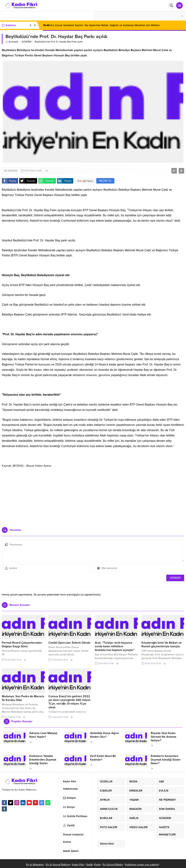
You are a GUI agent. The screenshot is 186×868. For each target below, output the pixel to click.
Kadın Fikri (78, 865)
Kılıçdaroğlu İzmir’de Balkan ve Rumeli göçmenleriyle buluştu (162, 645)
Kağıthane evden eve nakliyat (142, 865)
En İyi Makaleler (35, 865)
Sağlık (90, 865)
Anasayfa (12, 42)
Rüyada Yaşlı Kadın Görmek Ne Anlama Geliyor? (164, 737)
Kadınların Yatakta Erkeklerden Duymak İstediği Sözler (43, 760)
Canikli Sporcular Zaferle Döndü (69, 643)
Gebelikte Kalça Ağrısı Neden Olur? (105, 735)
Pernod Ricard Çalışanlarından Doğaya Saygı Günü (22, 645)
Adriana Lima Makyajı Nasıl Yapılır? (43, 735)
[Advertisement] (93, 496)
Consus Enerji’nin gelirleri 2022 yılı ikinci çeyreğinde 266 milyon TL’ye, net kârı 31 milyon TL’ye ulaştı (69, 702)
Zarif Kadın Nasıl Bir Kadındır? (103, 758)
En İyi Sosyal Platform (58, 865)
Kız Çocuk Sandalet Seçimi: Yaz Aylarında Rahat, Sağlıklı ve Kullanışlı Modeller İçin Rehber (101, 25)
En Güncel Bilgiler (113, 865)
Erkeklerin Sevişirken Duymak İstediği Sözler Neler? (166, 760)
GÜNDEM (26, 42)
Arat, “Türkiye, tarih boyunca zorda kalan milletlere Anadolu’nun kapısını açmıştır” (115, 646)
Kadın (97, 865)
